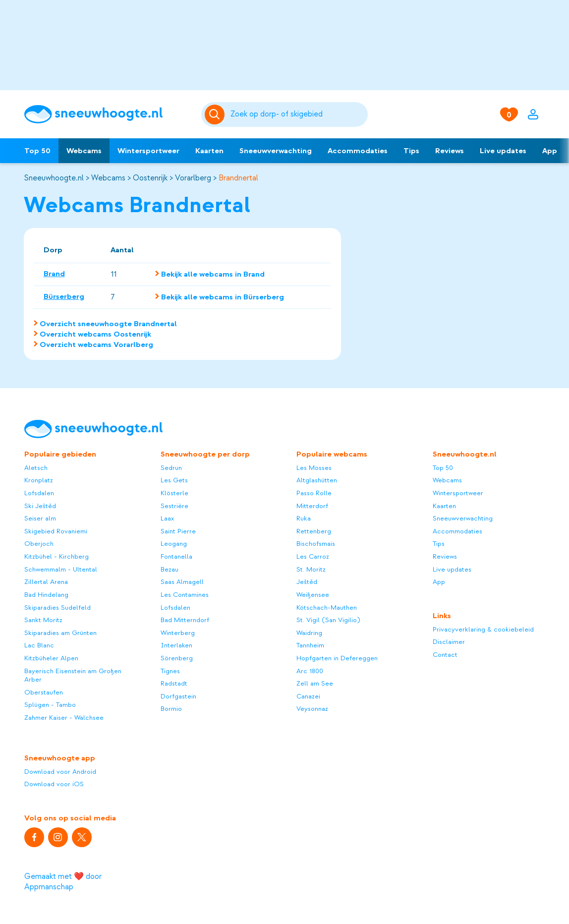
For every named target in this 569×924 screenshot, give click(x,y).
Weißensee (313, 595)
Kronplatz (39, 480)
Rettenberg (314, 531)
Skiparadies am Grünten (60, 633)
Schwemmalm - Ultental (61, 569)
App (550, 151)
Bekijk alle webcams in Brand (213, 274)
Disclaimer (449, 642)
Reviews (450, 151)
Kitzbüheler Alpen (51, 658)
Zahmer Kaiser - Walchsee (64, 718)
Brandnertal (238, 178)
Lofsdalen (39, 493)
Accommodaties (358, 151)
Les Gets (174, 480)
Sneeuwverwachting (276, 151)
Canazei (308, 696)
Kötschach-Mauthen (327, 607)
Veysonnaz (312, 709)
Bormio (171, 709)
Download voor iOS (54, 784)
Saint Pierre (178, 531)
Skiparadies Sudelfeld (57, 607)
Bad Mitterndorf (185, 620)
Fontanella (176, 556)
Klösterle (174, 493)
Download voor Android (60, 772)
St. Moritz (311, 569)
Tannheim (310, 645)
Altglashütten (317, 480)
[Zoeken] (298, 115)
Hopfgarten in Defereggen (337, 658)
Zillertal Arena (46, 582)
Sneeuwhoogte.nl (54, 178)
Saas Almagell (182, 582)
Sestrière (174, 506)
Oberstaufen (44, 692)
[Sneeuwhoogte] (108, 114)
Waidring (309, 633)
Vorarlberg (193, 178)
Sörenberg (177, 658)
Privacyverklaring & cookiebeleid (483, 629)
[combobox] (298, 115)
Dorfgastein (178, 696)
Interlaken (176, 645)
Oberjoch (39, 544)
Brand (54, 274)
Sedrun (171, 468)
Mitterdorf (312, 506)
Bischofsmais (316, 544)
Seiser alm (40, 518)
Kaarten (209, 151)
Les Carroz (313, 556)
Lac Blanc (39, 645)
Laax (167, 518)
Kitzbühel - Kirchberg (57, 556)
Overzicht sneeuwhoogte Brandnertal (108, 324)
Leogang (174, 544)
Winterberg (178, 633)
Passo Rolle (314, 493)
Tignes (170, 671)
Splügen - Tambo (50, 705)
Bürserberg (64, 296)
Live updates (503, 151)
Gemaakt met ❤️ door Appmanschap (63, 882)
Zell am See (315, 683)
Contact (445, 655)
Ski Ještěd (40, 506)
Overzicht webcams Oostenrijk (95, 334)
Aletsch (36, 468)
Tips (411, 151)
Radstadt (174, 683)
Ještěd (307, 582)
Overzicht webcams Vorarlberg (96, 345)
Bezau (170, 569)
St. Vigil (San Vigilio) (328, 620)
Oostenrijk (150, 178)
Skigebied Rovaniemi (56, 531)
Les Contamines (185, 595)
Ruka (304, 518)
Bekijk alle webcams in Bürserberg (223, 297)
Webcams (84, 151)
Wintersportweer (148, 151)
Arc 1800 (310, 671)
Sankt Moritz (43, 620)
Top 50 (37, 151)
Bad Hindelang (46, 595)
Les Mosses (314, 468)
